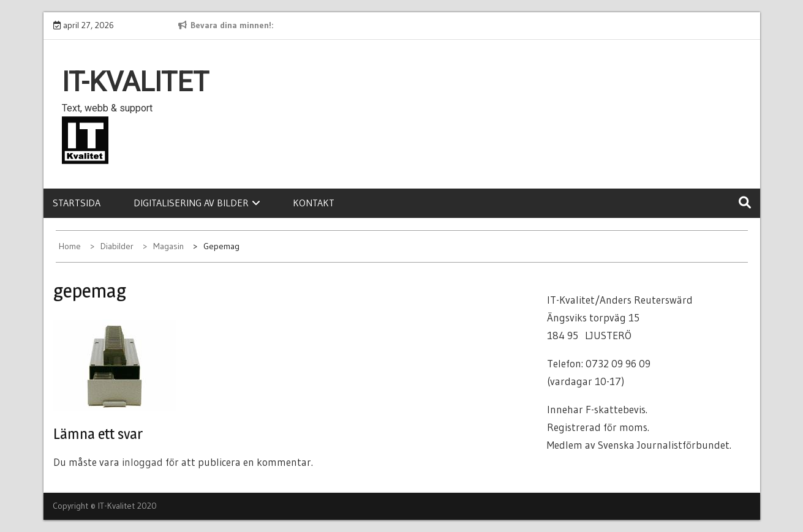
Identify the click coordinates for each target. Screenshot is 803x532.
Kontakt (314, 203)
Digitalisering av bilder (197, 203)
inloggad (142, 462)
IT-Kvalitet (135, 82)
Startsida (77, 203)
